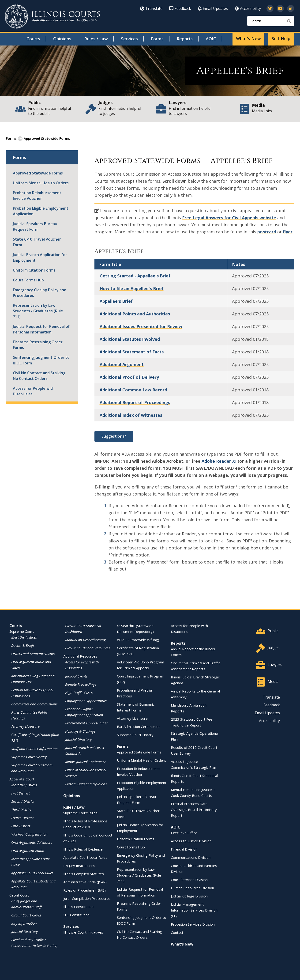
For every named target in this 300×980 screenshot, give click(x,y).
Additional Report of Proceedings (135, 402)
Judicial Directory (24, 931)
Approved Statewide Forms (44, 138)
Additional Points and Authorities (135, 314)
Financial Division (184, 849)
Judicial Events (76, 676)
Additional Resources (80, 656)
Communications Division (191, 857)
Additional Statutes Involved (130, 339)
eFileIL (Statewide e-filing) (138, 639)
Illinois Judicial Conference (86, 761)
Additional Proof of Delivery (129, 377)
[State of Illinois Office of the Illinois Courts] (52, 17)
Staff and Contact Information (34, 748)
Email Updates (213, 8)
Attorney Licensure (25, 726)
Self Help (281, 38)
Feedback (180, 8)
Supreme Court (22, 631)
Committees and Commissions (34, 704)
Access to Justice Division (191, 841)
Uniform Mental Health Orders (41, 183)
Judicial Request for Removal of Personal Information (41, 329)
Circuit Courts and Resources (87, 648)
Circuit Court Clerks (26, 915)
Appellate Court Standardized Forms (103, 138)
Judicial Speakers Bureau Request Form (35, 226)
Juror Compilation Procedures (87, 898)
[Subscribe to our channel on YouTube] (280, 8)
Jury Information (24, 923)
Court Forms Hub (28, 280)
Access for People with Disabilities (34, 391)
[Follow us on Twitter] (270, 8)
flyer (288, 231)
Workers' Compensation (29, 834)
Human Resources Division (192, 888)
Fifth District (21, 826)
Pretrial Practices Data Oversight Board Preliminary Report (194, 809)
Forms (157, 39)
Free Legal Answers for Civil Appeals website (229, 217)
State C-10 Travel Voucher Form (37, 242)
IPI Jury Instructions (79, 865)
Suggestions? (114, 436)
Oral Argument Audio (28, 850)
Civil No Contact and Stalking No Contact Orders (39, 375)
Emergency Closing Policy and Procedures (40, 292)
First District (21, 793)
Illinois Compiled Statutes (84, 874)
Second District (23, 801)
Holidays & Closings (80, 731)
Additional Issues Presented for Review (141, 326)
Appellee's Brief (116, 301)
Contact (177, 932)
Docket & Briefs (23, 645)
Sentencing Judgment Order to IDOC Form (41, 360)
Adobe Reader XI (219, 461)
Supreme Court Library (29, 757)
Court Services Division (189, 879)
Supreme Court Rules (80, 813)
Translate (151, 8)
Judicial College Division (189, 896)
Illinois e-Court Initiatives (83, 932)
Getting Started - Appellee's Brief (135, 276)
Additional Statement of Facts (132, 352)
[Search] (271, 21)
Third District (21, 809)
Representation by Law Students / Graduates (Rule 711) (38, 311)
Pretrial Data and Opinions (86, 784)
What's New (248, 38)
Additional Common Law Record (133, 390)
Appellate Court (22, 779)
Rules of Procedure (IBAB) (84, 890)
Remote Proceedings (81, 684)
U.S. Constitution (76, 915)
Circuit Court (19, 895)
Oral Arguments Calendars (32, 842)
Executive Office (184, 832)
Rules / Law (96, 39)
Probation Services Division (193, 924)
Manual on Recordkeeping (85, 639)
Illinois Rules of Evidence (83, 849)
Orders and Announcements (33, 653)
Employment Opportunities (86, 700)
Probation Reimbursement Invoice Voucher (37, 195)
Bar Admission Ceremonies (139, 726)
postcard (267, 231)
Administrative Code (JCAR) (85, 882)
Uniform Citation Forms (34, 270)
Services (129, 39)
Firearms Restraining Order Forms (38, 344)
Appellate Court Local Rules (32, 873)
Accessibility (248, 8)
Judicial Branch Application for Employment (40, 257)
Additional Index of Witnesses (131, 415)
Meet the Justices (24, 637)
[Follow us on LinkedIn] (291, 8)
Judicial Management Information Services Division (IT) (194, 910)
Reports (185, 39)
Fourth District (22, 817)
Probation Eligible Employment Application (41, 211)
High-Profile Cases (79, 692)
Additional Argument (122, 364)
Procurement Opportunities (86, 723)
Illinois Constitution (78, 906)
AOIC (211, 39)
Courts (33, 39)
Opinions (62, 39)
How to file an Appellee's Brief (132, 288)
